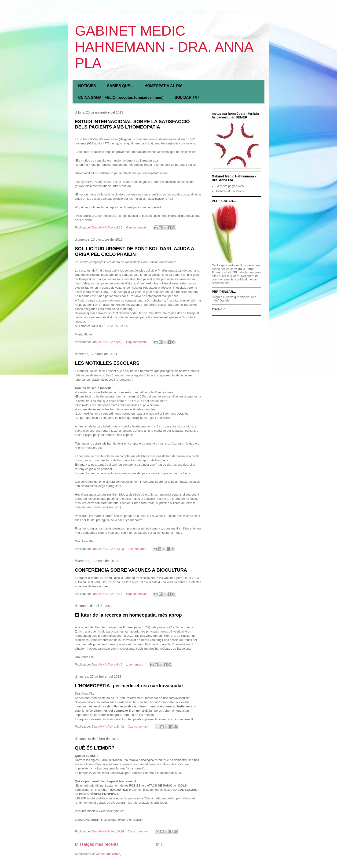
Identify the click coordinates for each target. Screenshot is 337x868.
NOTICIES (87, 86)
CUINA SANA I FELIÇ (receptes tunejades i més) (121, 97)
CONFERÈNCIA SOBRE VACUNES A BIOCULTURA (131, 570)
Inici (160, 844)
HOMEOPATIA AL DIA (164, 86)
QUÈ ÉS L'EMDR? (95, 748)
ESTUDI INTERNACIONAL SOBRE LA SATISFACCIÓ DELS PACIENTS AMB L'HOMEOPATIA (132, 124)
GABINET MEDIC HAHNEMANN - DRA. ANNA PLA (164, 47)
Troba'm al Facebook (230, 191)
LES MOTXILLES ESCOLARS (107, 363)
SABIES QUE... (120, 86)
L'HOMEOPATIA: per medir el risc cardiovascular (129, 686)
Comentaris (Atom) (108, 854)
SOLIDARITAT (187, 97)
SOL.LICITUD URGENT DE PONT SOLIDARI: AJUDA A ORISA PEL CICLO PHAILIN (134, 251)
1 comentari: (135, 664)
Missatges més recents (97, 844)
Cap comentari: (137, 227)
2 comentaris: (137, 549)
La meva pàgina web (230, 186)
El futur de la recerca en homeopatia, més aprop (128, 615)
